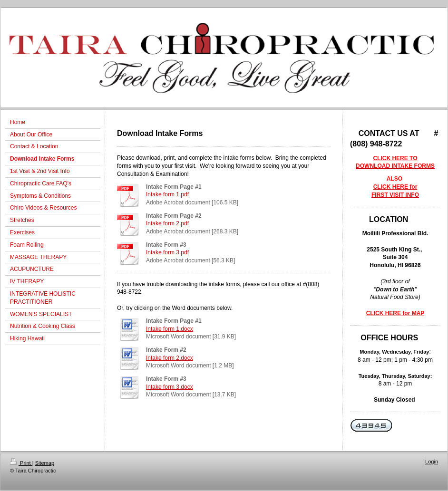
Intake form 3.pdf (167, 252)
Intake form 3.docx (170, 387)
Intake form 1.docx (170, 329)
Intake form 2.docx (170, 358)
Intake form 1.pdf (167, 194)
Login (432, 462)
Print (21, 463)
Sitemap (45, 463)
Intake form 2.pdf (167, 223)
